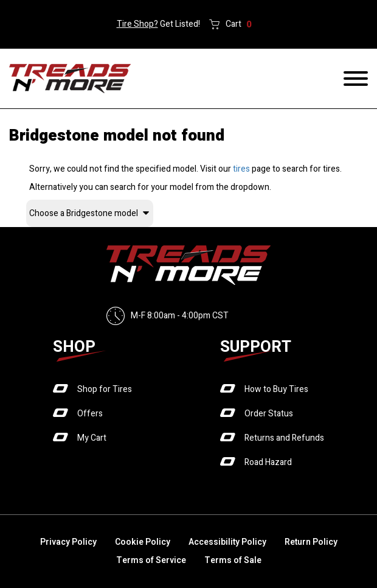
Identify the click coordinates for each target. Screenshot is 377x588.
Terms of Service (151, 560)
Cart (239, 24)
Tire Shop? (137, 24)
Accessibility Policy (227, 542)
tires (241, 169)
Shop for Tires (105, 389)
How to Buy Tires (276, 389)
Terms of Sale (233, 560)
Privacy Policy (68, 542)
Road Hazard (268, 462)
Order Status (269, 414)
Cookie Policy (143, 542)
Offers (90, 414)
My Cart (92, 438)
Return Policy (311, 542)
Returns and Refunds (284, 438)
